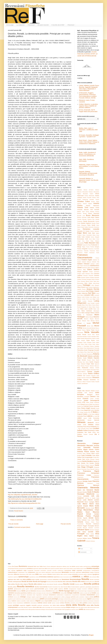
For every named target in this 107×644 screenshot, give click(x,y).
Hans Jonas (88, 283)
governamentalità (39, 589)
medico (34, 593)
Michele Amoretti (87, 328)
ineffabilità (90, 589)
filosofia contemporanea (15, 582)
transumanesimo (50, 609)
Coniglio (97, 399)
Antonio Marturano (92, 206)
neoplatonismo (68, 595)
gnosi (24, 589)
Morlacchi (91, 423)
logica (72, 591)
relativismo (32, 601)
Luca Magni (93, 299)
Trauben (85, 434)
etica (86, 577)
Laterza (90, 416)
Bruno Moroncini (93, 215)
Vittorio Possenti (86, 382)
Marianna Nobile (90, 508)
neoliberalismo (60, 595)
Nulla (41, 566)
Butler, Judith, (87, 154)
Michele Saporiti (82, 518)
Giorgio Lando (81, 274)
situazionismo (96, 603)
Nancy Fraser (91, 330)
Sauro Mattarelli (81, 364)
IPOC (89, 412)
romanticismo (20, 603)
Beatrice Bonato (82, 213)
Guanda (86, 412)
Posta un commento (17, 520)
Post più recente (13, 524)
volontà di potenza (90, 609)
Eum (91, 404)
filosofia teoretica (25, 587)
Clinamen (85, 398)
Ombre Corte (82, 425)
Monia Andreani (82, 520)
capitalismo (19, 571)
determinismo (86, 572)
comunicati (37, 571)
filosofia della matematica (65, 582)
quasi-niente (79, 599)
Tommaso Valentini (82, 374)
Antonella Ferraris (91, 447)
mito (65, 593)
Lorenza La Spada (90, 498)
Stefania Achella (94, 368)
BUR (86, 393)
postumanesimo (36, 599)
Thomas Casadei (93, 372)
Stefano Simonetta (91, 370)
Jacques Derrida (93, 289)
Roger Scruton (82, 360)
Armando (80, 393)
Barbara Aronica (95, 212)
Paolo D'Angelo (87, 342)
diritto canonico (43, 574)
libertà (61, 591)
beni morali (84, 569)
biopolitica (96, 568)
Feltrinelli (86, 406)
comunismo (43, 571)
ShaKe (94, 432)
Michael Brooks (95, 321)
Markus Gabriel (95, 313)
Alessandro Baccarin (85, 446)
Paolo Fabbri (96, 342)
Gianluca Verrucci (88, 485)
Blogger (91, 635)
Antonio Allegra (82, 450)
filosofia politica (91, 584)
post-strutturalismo (27, 599)
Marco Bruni (85, 305)
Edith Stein (92, 233)
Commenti (82, 552)
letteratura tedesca (41, 591)
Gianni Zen (81, 490)
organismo (45, 597)
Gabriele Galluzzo (86, 262)
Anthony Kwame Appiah (85, 204)
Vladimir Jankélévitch (82, 384)
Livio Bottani (93, 297)
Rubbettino (80, 432)
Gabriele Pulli (96, 262)
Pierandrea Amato (82, 350)
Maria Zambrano (87, 311)
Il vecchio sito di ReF (58, 25)
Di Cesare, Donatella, (89, 136)
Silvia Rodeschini (83, 368)
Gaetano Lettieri (95, 264)
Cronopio (80, 401)
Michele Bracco (95, 328)
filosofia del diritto (27, 582)
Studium (80, 434)
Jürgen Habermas (82, 293)
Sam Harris (86, 362)
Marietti (90, 420)
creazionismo (21, 572)
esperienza (57, 577)
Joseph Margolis (81, 291)
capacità (13, 571)
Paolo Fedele (91, 520)
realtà (28, 601)
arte (46, 569)
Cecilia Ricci (96, 457)
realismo (14, 601)
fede (60, 580)
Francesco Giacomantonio (85, 256)
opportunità (39, 597)
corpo (74, 570)
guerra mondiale (49, 589)
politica (96, 597)
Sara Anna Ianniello (85, 532)
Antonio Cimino (94, 450)
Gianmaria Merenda (88, 488)
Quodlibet (96, 428)
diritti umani (32, 574)
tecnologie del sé (50, 607)
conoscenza (68, 571)
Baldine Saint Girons (83, 212)
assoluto (57, 569)
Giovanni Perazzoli (88, 275)
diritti (27, 574)
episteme (16, 577)
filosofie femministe (53, 587)
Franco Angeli (86, 408)
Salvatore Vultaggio (94, 530)
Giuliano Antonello (95, 277)
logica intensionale (79, 591)
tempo (68, 607)
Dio (13, 566)
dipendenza (23, 574)
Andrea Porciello (87, 198)
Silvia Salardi (89, 536)
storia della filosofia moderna (25, 607)
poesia (91, 597)
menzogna (39, 593)
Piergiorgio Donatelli (93, 350)
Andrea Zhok (96, 198)
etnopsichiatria (43, 580)
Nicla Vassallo (92, 332)
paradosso (50, 597)
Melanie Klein (86, 321)
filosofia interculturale (48, 584)
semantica (73, 603)
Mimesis (81, 422)
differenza (17, 574)
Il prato (85, 414)
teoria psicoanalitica (20, 609)
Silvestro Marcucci (94, 366)
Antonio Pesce (83, 452)
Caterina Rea (91, 219)
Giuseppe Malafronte (86, 494)
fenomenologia (75, 579)
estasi (71, 577)
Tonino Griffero (93, 374)
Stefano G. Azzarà (82, 370)
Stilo (98, 432)
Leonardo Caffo (89, 295)
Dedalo (86, 400)
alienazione (59, 566)
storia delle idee (37, 607)
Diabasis (79, 402)
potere (42, 599)
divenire (50, 574)
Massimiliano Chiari (91, 510)
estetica (76, 577)
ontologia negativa (31, 597)
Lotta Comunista (94, 418)
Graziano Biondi (85, 281)
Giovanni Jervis (89, 274)
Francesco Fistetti (82, 253)
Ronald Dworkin (19, 511)
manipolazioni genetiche (93, 591)
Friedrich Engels (87, 260)
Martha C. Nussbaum (85, 315)
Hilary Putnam (81, 287)
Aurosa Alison (91, 454)
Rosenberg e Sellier (94, 431)
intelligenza (96, 589)
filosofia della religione (22, 584)
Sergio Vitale (90, 364)
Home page (10, 25)
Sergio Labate (90, 534)
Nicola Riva (91, 335)
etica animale (93, 577)
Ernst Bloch (92, 239)
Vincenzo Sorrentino (89, 380)
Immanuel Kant (32, 566)
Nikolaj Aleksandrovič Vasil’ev (88, 338)
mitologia (70, 593)
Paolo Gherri (81, 344)
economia (75, 574)
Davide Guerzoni (90, 465)
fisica (69, 587)
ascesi (49, 569)
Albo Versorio (86, 391)
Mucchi (97, 423)
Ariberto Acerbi (94, 208)
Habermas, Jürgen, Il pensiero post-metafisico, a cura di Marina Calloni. (89, 166)
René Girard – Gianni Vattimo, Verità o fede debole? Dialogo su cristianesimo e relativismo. (89, 142)
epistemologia (24, 577)
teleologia (64, 607)
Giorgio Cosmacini (94, 272)
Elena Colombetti (87, 235)
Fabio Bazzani (90, 243)
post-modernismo (18, 599)
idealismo (61, 589)
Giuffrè (92, 410)
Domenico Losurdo (91, 229)
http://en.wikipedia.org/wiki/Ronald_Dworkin (23, 495)
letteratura (33, 591)
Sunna (48, 566)
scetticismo (27, 603)
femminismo (66, 579)
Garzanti (93, 408)
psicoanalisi (48, 599)
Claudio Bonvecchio (89, 221)
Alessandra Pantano (88, 192)
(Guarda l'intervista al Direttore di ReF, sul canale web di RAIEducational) (87, 54)
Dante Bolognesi (82, 225)
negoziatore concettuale (42, 595)
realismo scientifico (21, 601)
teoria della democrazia (90, 607)
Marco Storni (88, 504)
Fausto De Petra (87, 245)
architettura (30, 569)
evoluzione (56, 580)
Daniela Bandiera (87, 461)
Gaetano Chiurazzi (83, 264)
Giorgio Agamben (83, 272)
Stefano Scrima (87, 538)
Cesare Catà (81, 459)
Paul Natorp (80, 348)
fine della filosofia (63, 587)
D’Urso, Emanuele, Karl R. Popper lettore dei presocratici (88, 111)
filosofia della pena (90, 582)
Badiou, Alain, (89, 130)
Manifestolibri (81, 420)
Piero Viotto (87, 352)
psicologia (55, 599)
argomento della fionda (39, 569)
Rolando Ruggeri (82, 526)
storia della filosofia (76, 605)
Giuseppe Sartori (91, 279)
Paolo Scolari (88, 344)
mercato (44, 593)
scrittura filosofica (65, 603)
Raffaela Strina (90, 522)
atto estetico (70, 569)
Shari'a (45, 566)
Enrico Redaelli (95, 237)
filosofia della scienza (35, 584)
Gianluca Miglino (95, 268)
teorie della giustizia (30, 609)
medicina (29, 593)
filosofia (85, 579)
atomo (65, 569)
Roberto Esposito (93, 358)
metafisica (56, 593)
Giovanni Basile (93, 490)
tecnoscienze (58, 607)
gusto (56, 589)
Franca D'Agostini (82, 249)
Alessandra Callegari (88, 443)
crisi (26, 572)
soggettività (22, 605)
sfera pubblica (83, 603)
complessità (30, 571)
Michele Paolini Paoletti (88, 516)
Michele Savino (94, 518)
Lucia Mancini (88, 500)
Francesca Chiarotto (83, 251)
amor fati (69, 566)
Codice (92, 399)
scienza (40, 603)
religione (38, 601)
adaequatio (53, 566)
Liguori (85, 418)
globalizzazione (18, 589)
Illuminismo (23, 566)
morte (98, 593)
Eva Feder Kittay (88, 241)
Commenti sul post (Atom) (22, 527)
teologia (73, 607)
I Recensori (31, 25)
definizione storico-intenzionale (53, 572)
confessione (60, 571)
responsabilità (48, 601)
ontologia (23, 597)
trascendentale (58, 609)
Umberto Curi (81, 376)
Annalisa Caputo (94, 200)
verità (81, 609)
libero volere (55, 591)
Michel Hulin (90, 326)
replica (43, 601)
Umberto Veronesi (91, 376)
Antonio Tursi (83, 207)
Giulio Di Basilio (93, 492)
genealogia (88, 587)
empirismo (11, 577)
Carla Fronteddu (86, 455)
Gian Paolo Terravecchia (83, 266)
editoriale (90, 574)
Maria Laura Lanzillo (86, 309)
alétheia (64, 566)
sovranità (34, 605)
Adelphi (79, 391)
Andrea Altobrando (89, 196)
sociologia (16, 605)
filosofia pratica (12, 587)
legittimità (28, 591)
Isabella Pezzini (81, 289)
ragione (89, 599)
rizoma (14, 603)
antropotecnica (23, 569)
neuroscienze (91, 595)
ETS (84, 402)
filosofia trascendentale (41, 587)
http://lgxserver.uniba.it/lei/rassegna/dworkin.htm (24, 503)
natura (10, 595)
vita (84, 609)
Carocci (93, 396)
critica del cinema (40, 572)
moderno (82, 593)
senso (77, 603)
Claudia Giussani (90, 459)
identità (66, 589)
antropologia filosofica (13, 569)
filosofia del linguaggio (40, 582)
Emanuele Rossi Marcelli (88, 469)
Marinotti (97, 420)
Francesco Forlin (94, 253)
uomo (77, 609)
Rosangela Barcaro (93, 526)
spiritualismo (46, 605)
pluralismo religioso (84, 597)
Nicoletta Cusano (87, 337)
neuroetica (83, 595)
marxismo (11, 593)
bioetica (90, 568)
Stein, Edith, (86, 160)
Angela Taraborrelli (83, 200)
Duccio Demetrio (95, 231)
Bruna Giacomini (94, 213)
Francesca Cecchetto (94, 249)
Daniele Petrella (94, 463)
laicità (23, 591)
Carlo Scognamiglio (87, 457)
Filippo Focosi (86, 247)
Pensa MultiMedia (92, 427)
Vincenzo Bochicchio (86, 378)
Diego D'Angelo (87, 467)
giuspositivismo (95, 587)
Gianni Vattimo (93, 269)
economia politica (82, 574)
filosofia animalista (94, 580)
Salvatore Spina (83, 530)
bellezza (79, 569)
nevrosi (97, 595)
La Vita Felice (91, 414)
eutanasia (50, 580)
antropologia (95, 566)
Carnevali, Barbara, (89, 180)
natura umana (16, 595)
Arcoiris (97, 391)
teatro (44, 607)
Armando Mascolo (83, 210)
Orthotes (91, 425)
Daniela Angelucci (86, 223)
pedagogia (68, 597)
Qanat (91, 429)
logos (85, 591)
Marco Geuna (92, 305)
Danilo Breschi (81, 465)
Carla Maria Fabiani (93, 217)
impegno (79, 589)
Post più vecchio (66, 524)
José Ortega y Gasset (92, 291)
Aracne (93, 391)
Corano (10, 566)
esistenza (50, 577)
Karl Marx (92, 293)
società (10, 605)
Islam (38, 566)
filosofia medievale (58, 584)
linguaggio (67, 591)
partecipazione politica (59, 597)
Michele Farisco (81, 330)
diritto (37, 574)
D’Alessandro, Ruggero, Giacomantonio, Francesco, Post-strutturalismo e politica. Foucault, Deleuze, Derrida (88, 95)
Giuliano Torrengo (82, 279)
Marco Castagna (89, 502)
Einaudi (83, 404)
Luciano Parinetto (87, 301)
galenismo (83, 587)
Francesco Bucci (94, 251)
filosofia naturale (79, 584)
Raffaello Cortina (82, 430)
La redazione (20, 25)
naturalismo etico (31, 595)
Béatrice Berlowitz (82, 217)
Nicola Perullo (82, 335)
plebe (77, 597)
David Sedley (85, 227)
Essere (16, 566)
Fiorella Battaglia (95, 247)
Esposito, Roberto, (88, 173)
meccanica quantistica (21, 593)
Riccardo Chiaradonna (87, 354)
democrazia (65, 572)
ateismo (61, 569)
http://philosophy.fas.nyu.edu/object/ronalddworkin (25, 499)
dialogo (92, 572)
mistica (62, 593)
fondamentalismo (75, 587)
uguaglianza (68, 609)
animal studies (79, 566)
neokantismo (52, 595)
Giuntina (97, 410)
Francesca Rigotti (91, 471)
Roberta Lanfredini (93, 356)
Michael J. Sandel (84, 323)
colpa (25, 571)
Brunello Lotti (81, 216)
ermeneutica (43, 577)
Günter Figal (93, 281)
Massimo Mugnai (89, 319)
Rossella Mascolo (82, 528)
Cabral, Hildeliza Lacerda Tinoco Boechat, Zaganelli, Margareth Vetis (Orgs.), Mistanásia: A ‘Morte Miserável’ (89, 88)
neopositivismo (76, 595)
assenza (53, 569)
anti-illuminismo (87, 566)
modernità (76, 593)
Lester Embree (86, 297)
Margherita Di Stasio (87, 307)
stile (51, 605)
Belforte (91, 393)
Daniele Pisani (95, 223)
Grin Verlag (80, 412)
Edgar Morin (82, 233)
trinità (63, 609)
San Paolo (88, 432)
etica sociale (36, 580)
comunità (49, 571)
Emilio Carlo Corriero (84, 237)
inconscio (85, 589)
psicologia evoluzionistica (64, 599)
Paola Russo (91, 340)
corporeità (79, 571)
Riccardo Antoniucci (93, 524)
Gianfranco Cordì (93, 483)
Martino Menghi (89, 317)
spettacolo (40, 605)
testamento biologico (40, 609)
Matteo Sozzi (83, 512)
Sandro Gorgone (94, 362)
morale (94, 593)
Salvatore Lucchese (94, 528)
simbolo (90, 603)
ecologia (70, 574)
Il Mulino (95, 412)
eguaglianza (96, 574)
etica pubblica (27, 579)
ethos (82, 577)
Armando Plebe (81, 454)
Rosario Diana (91, 360)
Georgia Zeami (87, 481)
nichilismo (11, 597)
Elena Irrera (96, 235)
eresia (37, 577)
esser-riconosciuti (64, 577)
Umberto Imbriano (90, 541)
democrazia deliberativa (75, 572)
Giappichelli (87, 410)
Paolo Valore (96, 344)
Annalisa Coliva (83, 201)
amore (74, 566)
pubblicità (73, 599)
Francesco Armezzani (88, 473)
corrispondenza (87, 571)
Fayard (79, 406)
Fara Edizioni (96, 404)
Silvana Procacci (85, 366)
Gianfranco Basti (86, 268)
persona (73, 597)
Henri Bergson (95, 285)
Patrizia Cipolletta (95, 346)
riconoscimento (78, 601)
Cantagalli (87, 397)
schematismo (34, 603)
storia (54, 605)
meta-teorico (49, 593)
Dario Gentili (91, 225)
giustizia (10, 589)
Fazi (82, 406)
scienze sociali (47, 603)
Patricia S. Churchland (83, 346)
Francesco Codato (84, 475)
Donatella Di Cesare (83, 231)
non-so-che (17, 597)
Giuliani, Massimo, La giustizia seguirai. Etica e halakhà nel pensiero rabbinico (88, 106)
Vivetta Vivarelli (95, 382)
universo (73, 609)
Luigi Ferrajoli (91, 303)
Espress (87, 404)
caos (9, 571)
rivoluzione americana (88, 601)
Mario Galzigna (86, 313)
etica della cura (18, 580)
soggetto (28, 605)
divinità (54, 574)
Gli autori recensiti (43, 25)
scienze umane (56, 603)
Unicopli (91, 434)
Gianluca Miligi (81, 270)
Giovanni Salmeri (85, 277)
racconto (84, 599)
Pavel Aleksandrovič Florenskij (91, 348)
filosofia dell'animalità (52, 582)
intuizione (19, 591)
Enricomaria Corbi (83, 239)
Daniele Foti (85, 463)
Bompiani (90, 395)
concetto (54, 571)
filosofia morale (69, 584)
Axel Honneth (95, 210)
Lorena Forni (85, 299)
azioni (75, 569)
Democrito (91, 227)
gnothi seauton (30, 589)
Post (81, 549)
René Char (93, 352)
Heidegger (87, 285)
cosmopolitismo (95, 571)
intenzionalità (12, 591)
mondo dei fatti (88, 593)
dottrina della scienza (62, 574)
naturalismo (23, 595)
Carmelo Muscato (82, 219)
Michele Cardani (93, 514)
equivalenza (32, 577)
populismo (10, 599)
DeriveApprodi (95, 400)
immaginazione (72, 589)
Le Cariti (95, 416)
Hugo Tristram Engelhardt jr (92, 287)
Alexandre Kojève (88, 194)
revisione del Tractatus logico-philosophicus (64, 601)
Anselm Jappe (95, 202)
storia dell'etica (61, 605)
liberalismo (49, 591)
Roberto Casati (82, 358)
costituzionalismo (13, 572)
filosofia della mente (79, 582)
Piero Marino (80, 352)
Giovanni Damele (82, 492)
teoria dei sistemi (80, 607)
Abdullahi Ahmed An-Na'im (85, 190)
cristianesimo (31, 572)
